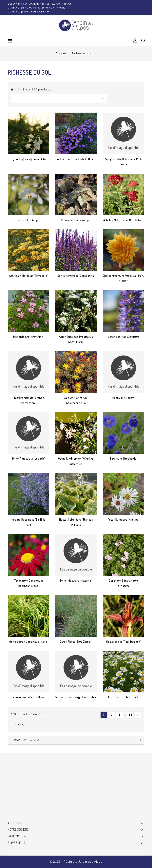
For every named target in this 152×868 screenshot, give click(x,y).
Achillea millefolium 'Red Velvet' (124, 220)
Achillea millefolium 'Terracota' (28, 276)
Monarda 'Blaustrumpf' (76, 220)
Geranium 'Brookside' (123, 458)
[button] (135, 41)
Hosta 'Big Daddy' (124, 398)
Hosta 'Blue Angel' (28, 220)
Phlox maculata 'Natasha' (76, 581)
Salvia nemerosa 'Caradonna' (76, 276)
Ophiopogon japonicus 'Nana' (28, 642)
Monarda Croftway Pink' (28, 337)
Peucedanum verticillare (28, 697)
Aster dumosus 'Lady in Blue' (76, 159)
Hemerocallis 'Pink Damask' (123, 642)
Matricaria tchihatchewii (123, 697)
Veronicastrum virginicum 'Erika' (76, 697)
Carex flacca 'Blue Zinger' (76, 642)
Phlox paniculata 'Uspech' (29, 458)
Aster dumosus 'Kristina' (123, 520)
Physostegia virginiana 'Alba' (28, 159)
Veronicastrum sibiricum (123, 337)
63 (131, 715)
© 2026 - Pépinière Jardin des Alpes (76, 862)
